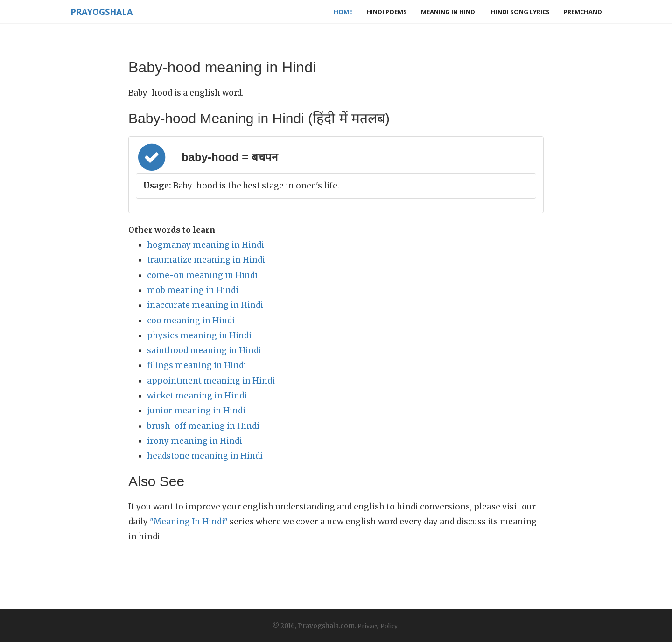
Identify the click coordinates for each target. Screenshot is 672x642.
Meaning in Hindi (449, 12)
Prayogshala (101, 12)
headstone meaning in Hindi (205, 456)
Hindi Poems (387, 12)
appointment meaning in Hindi (211, 381)
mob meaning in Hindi (193, 290)
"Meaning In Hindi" (189, 522)
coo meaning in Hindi (191, 321)
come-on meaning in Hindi (202, 275)
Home (343, 12)
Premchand (583, 12)
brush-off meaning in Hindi (203, 426)
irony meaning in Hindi (195, 441)
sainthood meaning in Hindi (204, 350)
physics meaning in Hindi (199, 335)
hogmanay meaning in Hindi (206, 245)
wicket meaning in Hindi (197, 396)
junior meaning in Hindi (196, 411)
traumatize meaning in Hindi (206, 260)
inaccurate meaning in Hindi (205, 305)
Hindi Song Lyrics (520, 12)
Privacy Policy (378, 626)
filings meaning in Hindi (197, 365)
